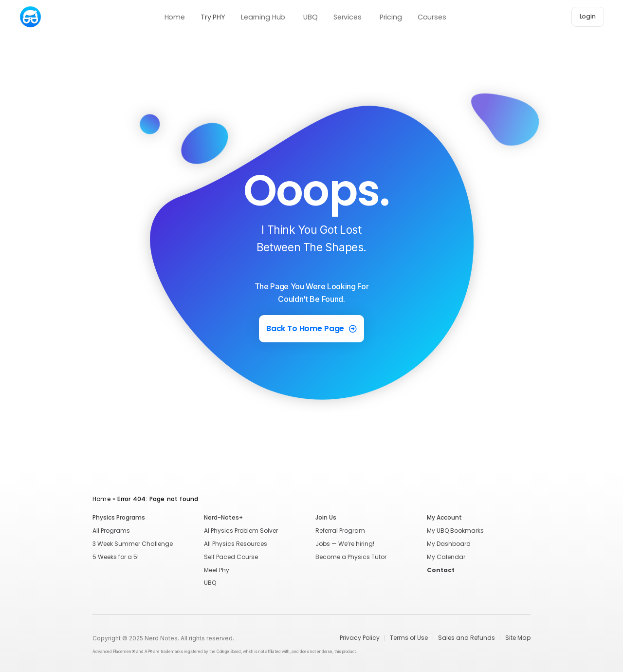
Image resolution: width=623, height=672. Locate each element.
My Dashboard (449, 544)
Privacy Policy (360, 638)
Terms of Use (409, 638)
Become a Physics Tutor (351, 557)
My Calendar (446, 557)
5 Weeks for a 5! (116, 557)
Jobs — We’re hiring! (345, 544)
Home (101, 499)
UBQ (210, 583)
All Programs (111, 531)
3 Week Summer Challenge (133, 544)
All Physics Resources (236, 544)
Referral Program (340, 531)
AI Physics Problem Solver (241, 531)
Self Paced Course (231, 557)
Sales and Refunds (467, 638)
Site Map (518, 638)
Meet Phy (217, 570)
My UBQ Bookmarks (455, 531)
